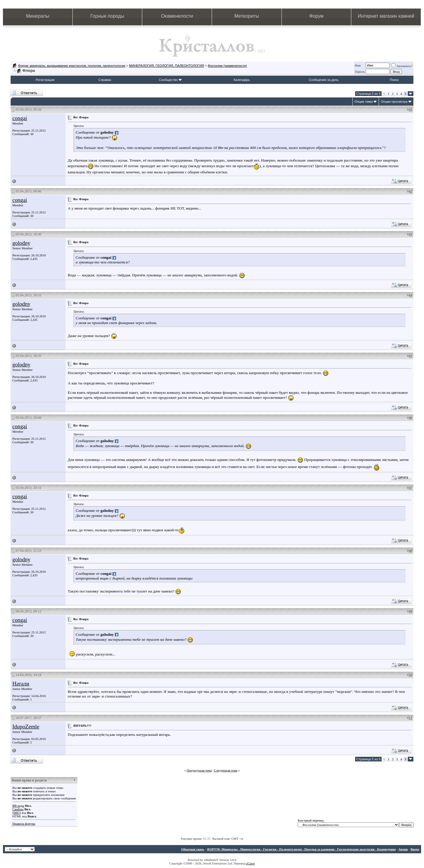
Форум (316, 16)
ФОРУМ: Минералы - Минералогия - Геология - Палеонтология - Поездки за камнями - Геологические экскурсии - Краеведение (301, 849)
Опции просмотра (394, 102)
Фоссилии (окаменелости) (227, 66)
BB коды (18, 806)
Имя (358, 65)
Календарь (242, 80)
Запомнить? (402, 66)
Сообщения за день (323, 80)
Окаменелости (177, 16)
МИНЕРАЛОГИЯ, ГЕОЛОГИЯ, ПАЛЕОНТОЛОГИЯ (166, 66)
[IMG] (17, 813)
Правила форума (24, 824)
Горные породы (107, 16)
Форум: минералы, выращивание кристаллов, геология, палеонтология (72, 66)
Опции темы (364, 102)
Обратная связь (193, 849)
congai (20, 118)
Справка (105, 80)
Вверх (415, 849)
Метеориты (247, 16)
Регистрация (45, 80)
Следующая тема (226, 770)
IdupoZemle (26, 727)
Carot (251, 863)
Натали (21, 684)
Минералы (38, 16)
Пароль (360, 72)
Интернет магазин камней (386, 16)
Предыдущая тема (199, 770)
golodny (21, 243)
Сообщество (170, 80)
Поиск (394, 80)
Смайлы (18, 809)
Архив (403, 849)
